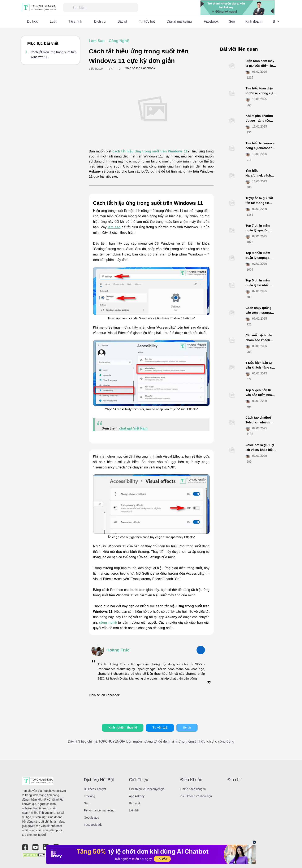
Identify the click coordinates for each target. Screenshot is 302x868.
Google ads (91, 818)
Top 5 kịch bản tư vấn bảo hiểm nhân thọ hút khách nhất (260, 395)
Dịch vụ (100, 21)
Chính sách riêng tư (193, 789)
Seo (232, 21)
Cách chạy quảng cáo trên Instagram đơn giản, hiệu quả (260, 312)
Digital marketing (179, 21)
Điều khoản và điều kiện (196, 796)
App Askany (137, 796)
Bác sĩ (122, 21)
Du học (33, 21)
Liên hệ (134, 810)
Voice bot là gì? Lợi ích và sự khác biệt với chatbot (260, 450)
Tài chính (75, 21)
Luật (53, 21)
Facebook (211, 21)
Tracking (89, 796)
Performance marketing (99, 810)
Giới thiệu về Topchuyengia (147, 789)
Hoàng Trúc (118, 650)
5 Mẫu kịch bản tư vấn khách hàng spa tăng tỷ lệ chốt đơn (261, 367)
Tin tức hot (147, 21)
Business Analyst (95, 789)
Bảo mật (135, 803)
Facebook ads (93, 825)
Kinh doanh (254, 21)
